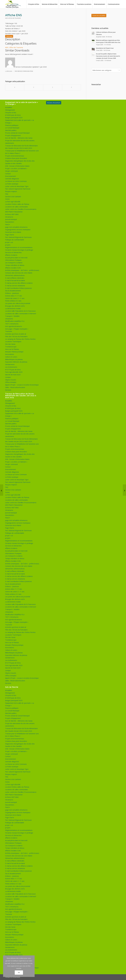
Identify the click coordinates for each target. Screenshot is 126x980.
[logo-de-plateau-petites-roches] (13, 4)
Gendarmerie (10, 364)
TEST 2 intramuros (12, 324)
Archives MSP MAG (12, 214)
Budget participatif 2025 (14, 118)
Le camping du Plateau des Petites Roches (20, 339)
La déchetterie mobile (13, 308)
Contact (8, 174)
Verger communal (11, 171)
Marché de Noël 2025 (13, 375)
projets (8, 245)
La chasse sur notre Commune (16, 181)
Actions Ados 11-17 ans (14, 296)
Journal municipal (11, 219)
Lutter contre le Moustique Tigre (17, 186)
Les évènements (11, 367)
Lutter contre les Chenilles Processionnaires (21, 209)
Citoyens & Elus (11, 112)
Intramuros (9, 217)
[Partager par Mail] (72, 87)
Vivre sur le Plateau (12, 349)
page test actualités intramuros (16, 227)
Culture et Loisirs (11, 357)
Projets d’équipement (13, 135)
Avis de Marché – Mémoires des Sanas (19, 138)
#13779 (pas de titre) (13, 370)
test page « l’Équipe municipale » (17, 329)
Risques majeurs (11, 191)
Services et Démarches (13, 252)
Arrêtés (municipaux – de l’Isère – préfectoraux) (22, 270)
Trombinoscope (11, 347)
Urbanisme (9, 319)
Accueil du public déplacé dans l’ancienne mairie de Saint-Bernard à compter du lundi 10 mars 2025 (108, 56)
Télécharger (9, 36)
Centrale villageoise (12, 179)
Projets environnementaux (15, 156)
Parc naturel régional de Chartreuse (18, 189)
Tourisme (9, 331)
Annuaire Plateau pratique (14, 352)
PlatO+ (8, 224)
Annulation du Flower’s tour (105, 48)
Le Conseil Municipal (12, 128)
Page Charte (10, 235)
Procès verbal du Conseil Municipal (17, 133)
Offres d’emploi (11, 382)
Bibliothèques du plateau (14, 359)
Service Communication (25, 71)
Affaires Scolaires (11, 255)
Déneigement (10, 110)
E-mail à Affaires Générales (15, 278)
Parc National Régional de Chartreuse (18, 237)
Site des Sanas (10, 344)
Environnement (11, 176)
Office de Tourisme (14, 18)
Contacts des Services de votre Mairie (19, 273)
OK (19, 973)
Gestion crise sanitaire (13, 196)
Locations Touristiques (13, 341)
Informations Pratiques (13, 260)
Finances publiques (12, 125)
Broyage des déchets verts (15, 306)
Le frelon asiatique (12, 184)
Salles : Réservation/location (15, 387)
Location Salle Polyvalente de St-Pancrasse (20, 311)
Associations (10, 354)
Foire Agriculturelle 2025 (14, 372)
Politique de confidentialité (15, 240)
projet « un (9, 242)
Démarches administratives (15, 275)
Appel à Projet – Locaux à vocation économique (22, 385)
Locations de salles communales (17, 207)
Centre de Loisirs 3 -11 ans (15, 298)
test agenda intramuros (14, 326)
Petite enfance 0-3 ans (13, 301)
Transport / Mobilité (12, 316)
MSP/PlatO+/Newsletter (14, 212)
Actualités (9, 107)
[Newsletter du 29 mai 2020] (2, 490)
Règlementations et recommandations (19, 247)
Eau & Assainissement (13, 291)
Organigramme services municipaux (18, 229)
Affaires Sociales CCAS (13, 268)
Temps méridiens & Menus (15, 265)
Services (8, 390)
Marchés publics (11, 130)
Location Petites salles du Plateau (17, 204)
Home (7, 199)
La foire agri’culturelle (13, 202)
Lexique (8, 377)
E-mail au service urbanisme (15, 286)
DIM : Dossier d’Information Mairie (17, 166)
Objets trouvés (11, 380)
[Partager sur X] (34, 87)
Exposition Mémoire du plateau (16, 362)
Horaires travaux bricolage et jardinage (19, 250)
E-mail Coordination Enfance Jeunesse (18, 288)
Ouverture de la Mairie (13, 232)
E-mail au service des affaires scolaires (19, 283)
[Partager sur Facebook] (15, 87)
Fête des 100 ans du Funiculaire (16, 336)
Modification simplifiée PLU (15, 321)
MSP (6, 18)
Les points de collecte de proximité (18, 303)
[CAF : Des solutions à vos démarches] (124, 490)
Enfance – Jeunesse (12, 293)
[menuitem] (33, 4)
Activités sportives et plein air (16, 334)
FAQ (7, 194)
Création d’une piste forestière (16, 158)
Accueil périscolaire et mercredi (16, 258)
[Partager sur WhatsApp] (53, 87)
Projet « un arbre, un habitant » (16, 168)
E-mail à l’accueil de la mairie (15, 280)
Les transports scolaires (14, 263)
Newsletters (10, 222)
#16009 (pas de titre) (13, 115)
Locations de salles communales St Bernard (21, 314)
